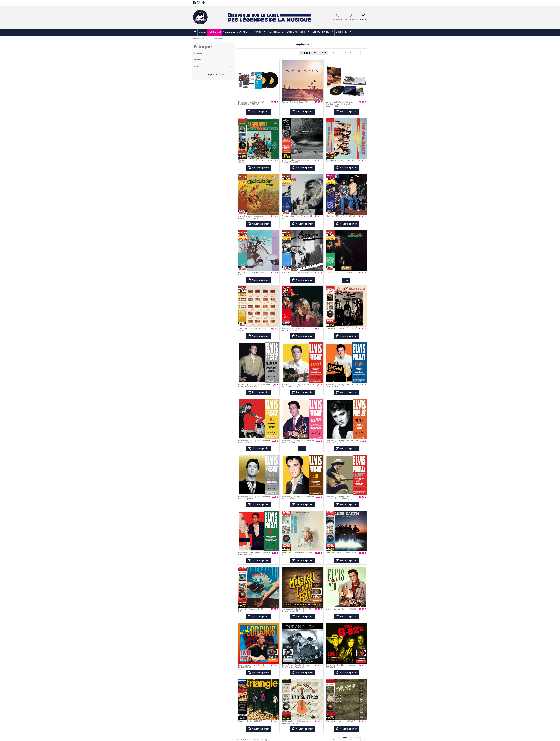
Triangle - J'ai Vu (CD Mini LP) (250, 721)
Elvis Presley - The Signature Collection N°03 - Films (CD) (342, 385)
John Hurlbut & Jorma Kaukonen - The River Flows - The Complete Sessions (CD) (340, 104)
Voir (346, 280)
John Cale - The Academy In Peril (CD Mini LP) (252, 329)
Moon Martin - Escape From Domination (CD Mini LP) (294, 329)
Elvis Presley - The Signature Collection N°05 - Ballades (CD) (298, 442)
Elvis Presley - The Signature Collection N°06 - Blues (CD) (342, 442)
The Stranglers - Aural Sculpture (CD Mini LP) (297, 217)
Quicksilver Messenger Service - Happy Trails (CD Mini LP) (252, 217)
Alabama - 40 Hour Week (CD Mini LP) (341, 217)
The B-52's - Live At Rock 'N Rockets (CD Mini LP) (341, 666)
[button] (244, 32)
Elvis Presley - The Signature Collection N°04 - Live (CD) (254, 442)
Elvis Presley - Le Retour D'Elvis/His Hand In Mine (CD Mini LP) (252, 103)
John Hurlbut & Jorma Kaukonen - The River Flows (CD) (296, 161)
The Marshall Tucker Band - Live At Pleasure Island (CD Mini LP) (297, 610)
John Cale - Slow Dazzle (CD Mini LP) (341, 272)
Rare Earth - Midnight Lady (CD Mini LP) (297, 554)
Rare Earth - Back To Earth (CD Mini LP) (253, 610)
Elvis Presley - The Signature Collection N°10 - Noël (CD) (254, 554)
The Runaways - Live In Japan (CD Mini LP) (340, 161)
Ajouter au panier (258, 112)
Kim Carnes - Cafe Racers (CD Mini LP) (253, 273)
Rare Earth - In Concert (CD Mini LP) (341, 721)
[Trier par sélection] (309, 53)
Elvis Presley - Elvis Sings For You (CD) (342, 609)
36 (324, 53)
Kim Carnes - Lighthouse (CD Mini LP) (298, 272)
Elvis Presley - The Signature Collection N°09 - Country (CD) (339, 498)
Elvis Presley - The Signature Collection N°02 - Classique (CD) (298, 385)
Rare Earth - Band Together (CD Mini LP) (341, 554)
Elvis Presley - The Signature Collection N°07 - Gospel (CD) (254, 498)
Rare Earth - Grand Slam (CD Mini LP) (342, 328)
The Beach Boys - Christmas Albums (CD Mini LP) (253, 161)
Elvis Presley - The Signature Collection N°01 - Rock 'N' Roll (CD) (254, 385)
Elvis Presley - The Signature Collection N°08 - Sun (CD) (298, 498)
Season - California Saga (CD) (295, 102)
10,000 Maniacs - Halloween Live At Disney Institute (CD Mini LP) (297, 722)
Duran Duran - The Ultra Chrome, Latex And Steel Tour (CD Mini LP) (296, 666)
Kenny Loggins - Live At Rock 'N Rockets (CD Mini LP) (251, 666)
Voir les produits (213, 74)
